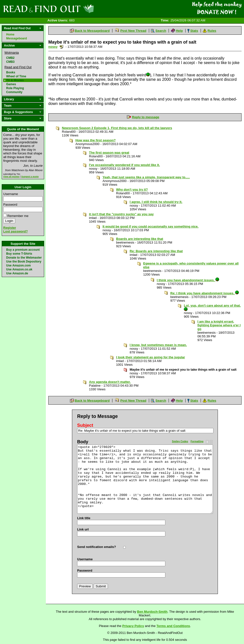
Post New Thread (133, 31)
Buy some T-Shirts (19, 254)
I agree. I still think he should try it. (156, 202)
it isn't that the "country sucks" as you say (121, 214)
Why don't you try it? (132, 190)
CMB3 (10, 62)
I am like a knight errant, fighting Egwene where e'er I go (219, 325)
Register (10, 228)
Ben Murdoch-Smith (152, 612)
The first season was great (109, 153)
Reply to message (146, 117)
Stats (194, 31)
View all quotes (11, 177)
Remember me (18, 216)
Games (11, 84)
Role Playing (15, 88)
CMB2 (10, 58)
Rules (212, 31)
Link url (83, 529)
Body (83, 442)
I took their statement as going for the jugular (151, 357)
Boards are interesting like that (140, 239)
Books (11, 72)
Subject (85, 425)
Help (179, 31)
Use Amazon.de (17, 273)
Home (10, 34)
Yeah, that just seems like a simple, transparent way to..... (146, 177)
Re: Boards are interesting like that (156, 251)
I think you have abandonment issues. (188, 280)
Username (11, 194)
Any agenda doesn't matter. (110, 382)
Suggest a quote (30, 177)
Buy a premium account (23, 250)
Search (161, 31)
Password (10, 205)
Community (14, 92)
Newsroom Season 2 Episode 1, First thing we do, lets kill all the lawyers (117, 128)
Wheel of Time (16, 76)
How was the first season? (96, 140)
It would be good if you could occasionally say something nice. (150, 226)
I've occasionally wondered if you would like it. (124, 165)
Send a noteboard (61, 47)
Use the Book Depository (24, 262)
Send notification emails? (96, 547)
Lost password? (16, 231)
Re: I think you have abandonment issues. (205, 293)
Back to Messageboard (92, 31)
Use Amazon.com (18, 265)
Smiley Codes (180, 441)
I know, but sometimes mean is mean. (158, 345)
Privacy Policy (133, 626)
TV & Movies (15, 80)
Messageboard (17, 38)
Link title (84, 518)
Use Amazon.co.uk (19, 269)
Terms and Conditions (173, 626)
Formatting (197, 441)
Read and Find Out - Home (74, 9)
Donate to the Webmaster (24, 258)
